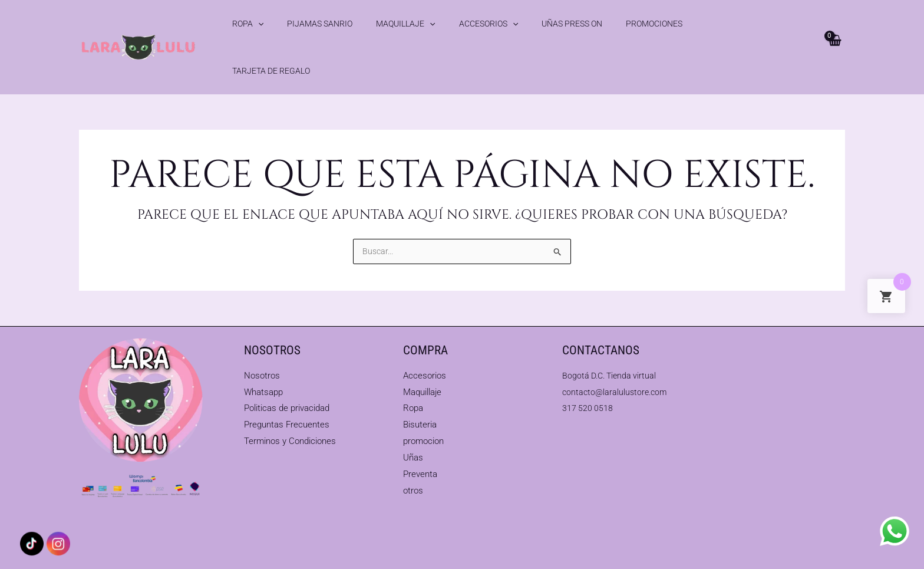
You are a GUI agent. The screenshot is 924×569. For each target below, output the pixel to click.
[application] (258, 24)
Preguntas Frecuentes (287, 394)
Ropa (248, 24)
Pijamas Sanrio (304, 24)
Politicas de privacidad (287, 378)
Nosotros (262, 345)
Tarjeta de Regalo (653, 24)
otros (413, 460)
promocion (423, 411)
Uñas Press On (511, 24)
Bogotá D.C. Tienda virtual (612, 345)
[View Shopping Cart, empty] (834, 24)
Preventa (420, 443)
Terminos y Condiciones (290, 411)
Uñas (413, 427)
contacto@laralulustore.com (617, 361)
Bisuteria (420, 394)
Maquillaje (375, 24)
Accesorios (443, 24)
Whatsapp (263, 361)
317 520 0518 (588, 378)
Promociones (577, 24)
